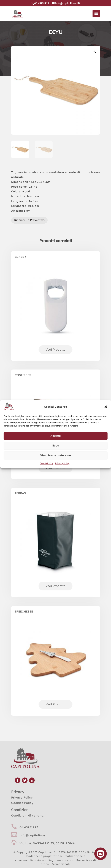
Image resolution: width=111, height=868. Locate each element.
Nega (55, 445)
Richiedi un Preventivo (29, 220)
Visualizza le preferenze (55, 455)
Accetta (56, 436)
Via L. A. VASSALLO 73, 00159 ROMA (47, 843)
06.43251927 (29, 827)
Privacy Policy (62, 463)
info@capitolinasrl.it (35, 835)
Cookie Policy (47, 463)
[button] (106, 407)
